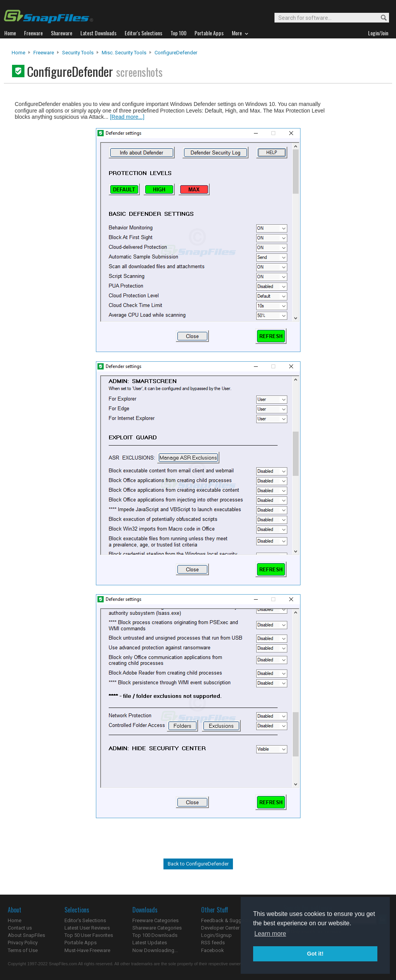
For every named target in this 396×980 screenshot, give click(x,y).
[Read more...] (127, 117)
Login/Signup (216, 935)
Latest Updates (150, 943)
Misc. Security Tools (124, 53)
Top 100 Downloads (155, 935)
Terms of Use (23, 950)
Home (18, 53)
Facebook (213, 950)
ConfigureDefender (176, 53)
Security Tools (78, 53)
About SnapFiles (26, 935)
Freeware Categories (155, 920)
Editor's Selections (85, 920)
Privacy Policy (23, 943)
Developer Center (220, 928)
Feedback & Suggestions (230, 920)
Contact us (20, 928)
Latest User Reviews (87, 928)
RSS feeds (213, 943)
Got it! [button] (315, 954)
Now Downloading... (155, 950)
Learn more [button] (270, 934)
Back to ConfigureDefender (198, 864)
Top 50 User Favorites (89, 935)
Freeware (44, 53)
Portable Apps (81, 943)
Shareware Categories (157, 928)
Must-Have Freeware (87, 950)
